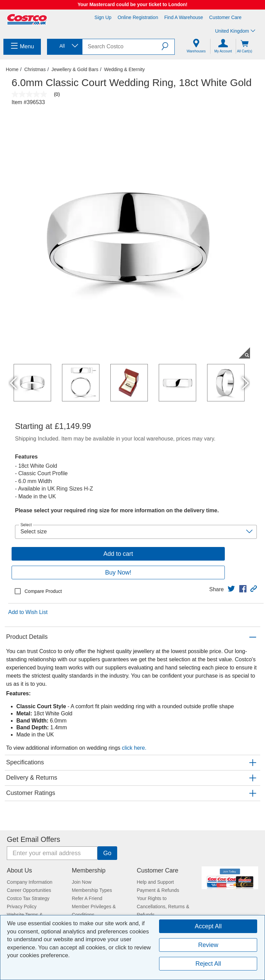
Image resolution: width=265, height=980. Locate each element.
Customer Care (225, 17)
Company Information (30, 882)
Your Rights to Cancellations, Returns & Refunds (163, 907)
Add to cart (118, 554)
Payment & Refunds (158, 890)
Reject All (208, 964)
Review (208, 945)
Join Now (82, 882)
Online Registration (138, 17)
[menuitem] (22, 47)
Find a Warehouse (184, 17)
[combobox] (64, 46)
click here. (134, 748)
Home (12, 69)
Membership (89, 870)
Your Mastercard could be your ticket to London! (133, 4)
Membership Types (92, 890)
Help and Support (155, 882)
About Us (19, 870)
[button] (168, 46)
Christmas (35, 69)
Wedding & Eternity (124, 69)
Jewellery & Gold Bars (75, 69)
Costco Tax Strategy (28, 898)
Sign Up (103, 17)
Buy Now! (118, 572)
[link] (231, 589)
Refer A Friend (87, 898)
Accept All (208, 926)
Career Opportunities (29, 890)
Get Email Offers (34, 840)
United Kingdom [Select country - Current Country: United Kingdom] (235, 31)
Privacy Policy (22, 907)
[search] (122, 47)
